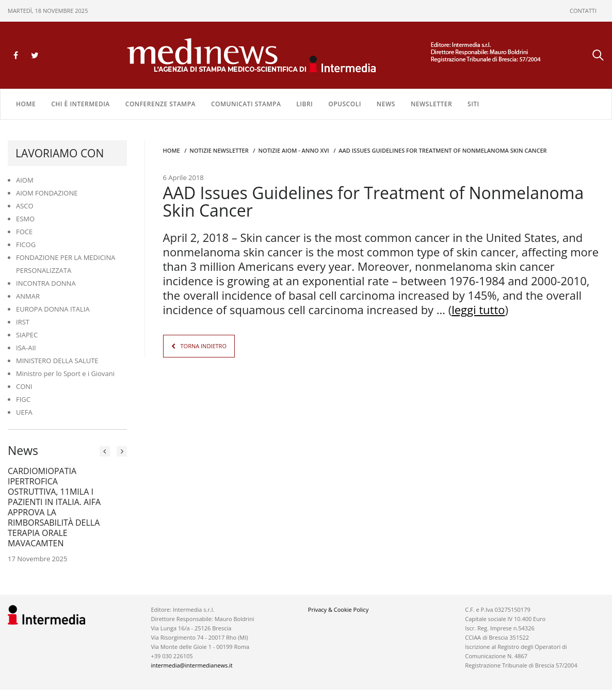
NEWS (386, 104)
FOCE (24, 232)
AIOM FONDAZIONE (47, 193)
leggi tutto (478, 310)
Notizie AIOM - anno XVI (293, 150)
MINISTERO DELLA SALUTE (57, 361)
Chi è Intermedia (80, 104)
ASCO (25, 206)
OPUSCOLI (345, 104)
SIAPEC (27, 335)
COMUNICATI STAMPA (246, 104)
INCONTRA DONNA (46, 283)
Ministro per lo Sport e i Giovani (65, 373)
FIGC (23, 399)
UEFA (24, 412)
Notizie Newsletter (219, 150)
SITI (473, 104)
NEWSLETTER (431, 104)
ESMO (25, 219)
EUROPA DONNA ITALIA (53, 309)
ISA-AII (26, 348)
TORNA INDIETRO (204, 346)
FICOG (26, 245)
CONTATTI (583, 11)
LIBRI (304, 104)
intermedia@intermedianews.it (191, 665)
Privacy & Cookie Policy (338, 609)
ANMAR (28, 296)
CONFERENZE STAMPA (160, 104)
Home (26, 104)
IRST (23, 322)
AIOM (25, 180)
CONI (24, 386)
